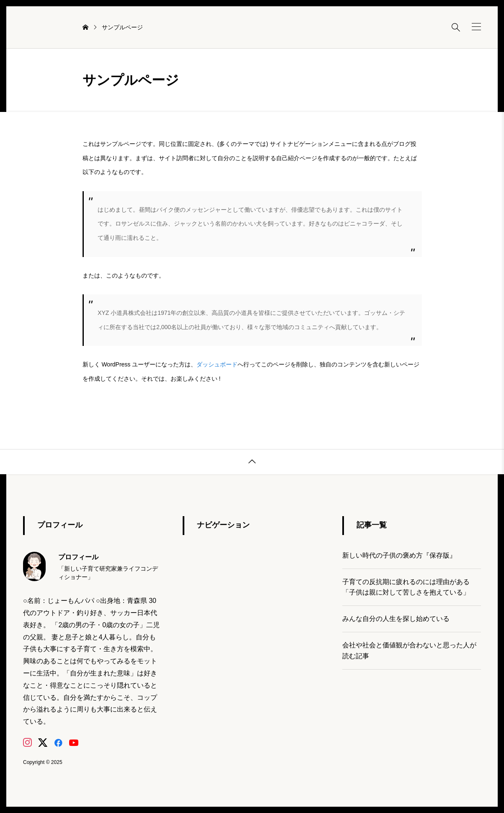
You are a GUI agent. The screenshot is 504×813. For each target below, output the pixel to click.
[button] (476, 27)
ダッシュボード (217, 364)
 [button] (252, 462)
